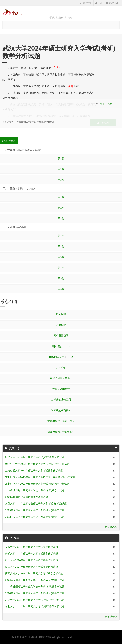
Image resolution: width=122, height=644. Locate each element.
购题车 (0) (112, 3)
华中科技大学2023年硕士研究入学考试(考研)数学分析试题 (37, 464)
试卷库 (111, 104)
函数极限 (61, 325)
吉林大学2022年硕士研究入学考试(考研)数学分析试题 (35, 600)
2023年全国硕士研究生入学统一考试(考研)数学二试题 (35, 510)
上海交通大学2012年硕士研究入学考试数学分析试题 (34, 470)
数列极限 (61, 314)
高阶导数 (57, 346)
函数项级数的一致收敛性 (61, 432)
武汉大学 (12, 448)
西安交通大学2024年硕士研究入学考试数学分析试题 (34, 573)
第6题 (61, 289)
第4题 (61, 268)
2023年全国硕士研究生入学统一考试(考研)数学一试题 (35, 517)
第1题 (61, 158)
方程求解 (61, 368)
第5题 (61, 278)
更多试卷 (111, 527)
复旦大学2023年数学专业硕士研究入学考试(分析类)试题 (36, 503)
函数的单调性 (57, 357)
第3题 (61, 180)
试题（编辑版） (9, 140)
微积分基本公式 (61, 389)
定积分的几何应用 (61, 399)
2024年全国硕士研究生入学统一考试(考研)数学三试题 (35, 580)
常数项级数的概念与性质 (61, 421)
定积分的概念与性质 (61, 378)
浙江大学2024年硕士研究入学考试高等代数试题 (31, 567)
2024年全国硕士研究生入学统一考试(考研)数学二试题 (35, 593)
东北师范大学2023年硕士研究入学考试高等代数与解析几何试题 (40, 477)
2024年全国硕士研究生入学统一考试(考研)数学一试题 (35, 586)
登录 (99, 3)
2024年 (12, 538)
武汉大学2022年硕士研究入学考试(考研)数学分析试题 (35, 457)
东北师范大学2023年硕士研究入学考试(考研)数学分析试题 (37, 484)
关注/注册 (86, 3)
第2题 (61, 169)
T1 (66, 346)
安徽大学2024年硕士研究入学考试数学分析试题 (31, 553)
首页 (102, 104)
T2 (69, 346)
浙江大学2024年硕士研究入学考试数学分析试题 (31, 560)
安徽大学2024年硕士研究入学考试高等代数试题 (31, 547)
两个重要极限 (61, 335)
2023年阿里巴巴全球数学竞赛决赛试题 (27, 497)
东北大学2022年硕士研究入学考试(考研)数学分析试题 (35, 606)
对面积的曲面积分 (61, 410)
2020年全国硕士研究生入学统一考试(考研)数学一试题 (35, 490)
